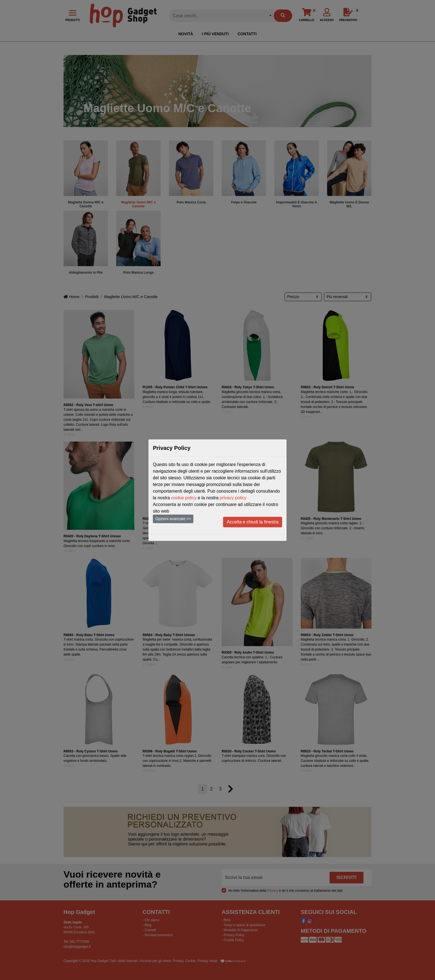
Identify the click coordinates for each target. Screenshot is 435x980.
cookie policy (184, 498)
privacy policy (233, 498)
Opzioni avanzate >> (173, 519)
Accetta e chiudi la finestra (253, 522)
